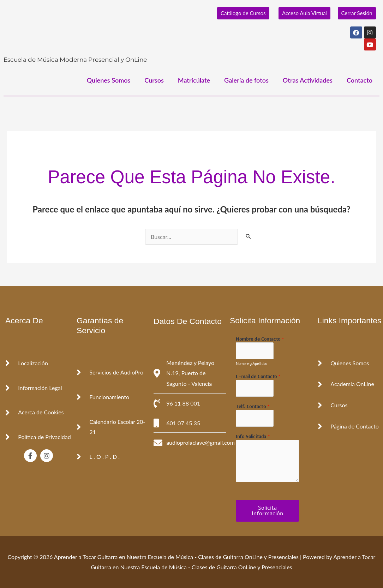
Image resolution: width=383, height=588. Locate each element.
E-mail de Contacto (258, 377)
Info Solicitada (253, 437)
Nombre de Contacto (260, 339)
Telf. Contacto (253, 407)
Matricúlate (194, 80)
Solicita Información (267, 511)
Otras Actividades (308, 80)
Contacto (360, 80)
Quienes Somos (109, 80)
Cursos (154, 80)
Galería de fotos (246, 80)
